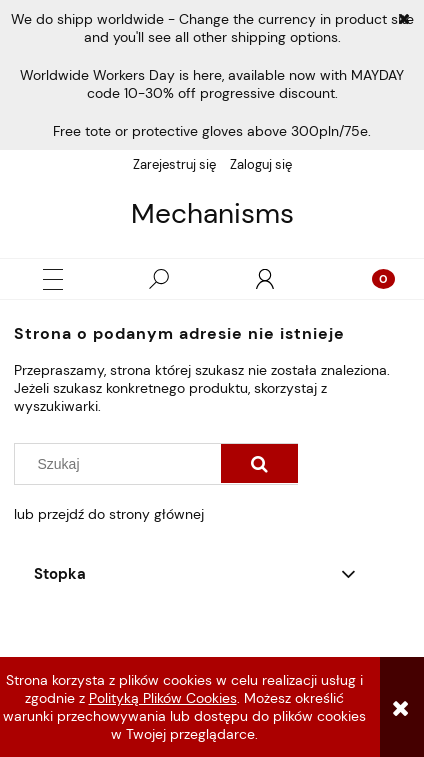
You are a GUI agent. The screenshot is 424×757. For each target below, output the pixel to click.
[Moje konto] (265, 279)
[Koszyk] (371, 279)
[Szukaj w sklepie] (122, 464)
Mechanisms (212, 214)
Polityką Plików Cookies (163, 698)
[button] (53, 279)
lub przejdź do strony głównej (109, 514)
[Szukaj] (159, 279)
